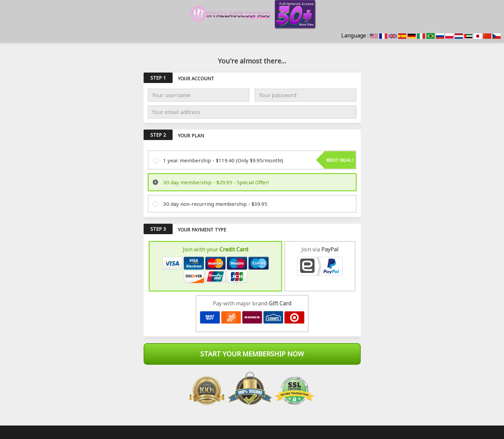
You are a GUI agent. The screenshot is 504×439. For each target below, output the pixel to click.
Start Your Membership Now (252, 354)
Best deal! (340, 160)
